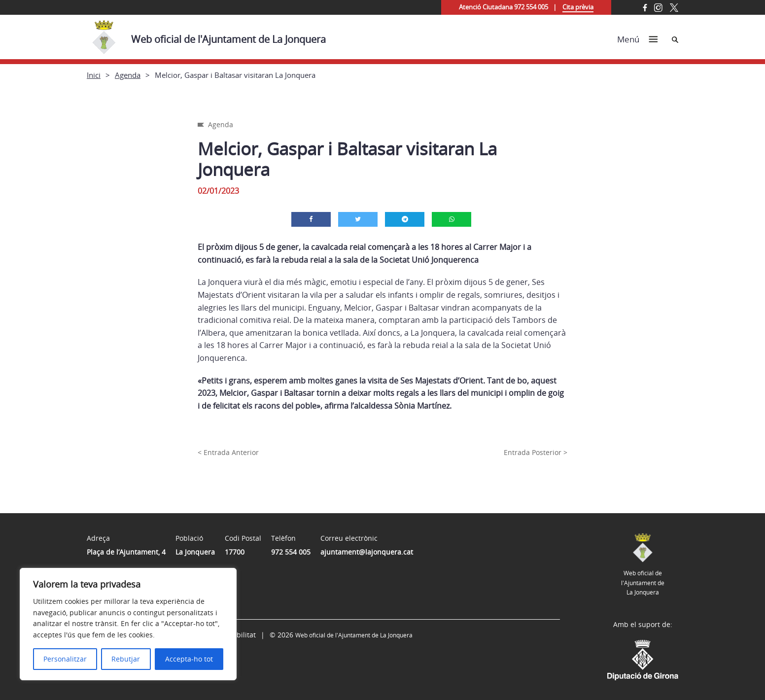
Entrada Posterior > (536, 452)
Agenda (128, 75)
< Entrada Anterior (228, 452)
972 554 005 (291, 552)
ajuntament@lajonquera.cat (367, 552)
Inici (94, 75)
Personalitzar (65, 659)
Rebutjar (126, 659)
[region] (128, 624)
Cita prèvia (578, 7)
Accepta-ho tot (189, 659)
